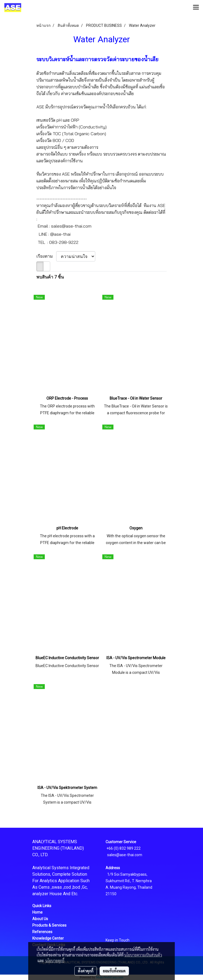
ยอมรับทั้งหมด (114, 971)
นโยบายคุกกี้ (55, 960)
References (42, 932)
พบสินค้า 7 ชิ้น (50, 277)
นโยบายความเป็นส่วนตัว (143, 955)
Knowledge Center (48, 938)
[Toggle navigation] (196, 8)
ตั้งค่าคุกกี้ (86, 971)
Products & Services (49, 925)
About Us (40, 919)
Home (37, 912)
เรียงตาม (46, 256)
